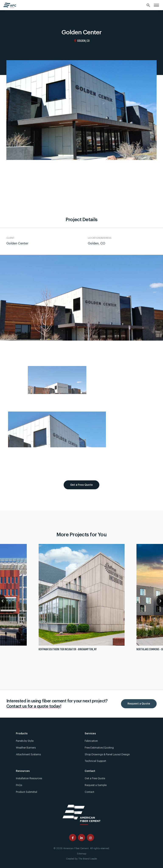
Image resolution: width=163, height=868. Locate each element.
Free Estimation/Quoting (99, 748)
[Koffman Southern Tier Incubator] (82, 599)
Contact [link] (90, 771)
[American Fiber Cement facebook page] (73, 837)
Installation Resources (29, 778)
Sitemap (81, 854)
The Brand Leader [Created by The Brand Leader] (88, 859)
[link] (156, 5)
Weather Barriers (26, 748)
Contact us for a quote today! (34, 706)
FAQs (19, 785)
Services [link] (90, 734)
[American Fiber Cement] (81, 814)
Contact (89, 792)
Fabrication (91, 741)
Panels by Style (25, 741)
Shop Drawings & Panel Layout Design (107, 754)
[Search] (149, 6)
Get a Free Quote (82, 485)
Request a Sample (96, 785)
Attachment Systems (28, 754)
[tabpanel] (82, 599)
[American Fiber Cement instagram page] (90, 837)
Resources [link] (23, 771)
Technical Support (95, 761)
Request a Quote (139, 704)
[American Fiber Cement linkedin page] (81, 837)
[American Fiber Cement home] (10, 5)
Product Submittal (27, 792)
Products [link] (22, 734)
